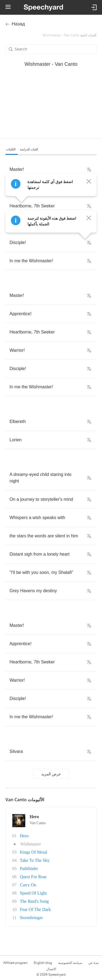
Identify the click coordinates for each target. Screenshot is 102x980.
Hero (24, 836)
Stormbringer (31, 918)
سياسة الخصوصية (70, 963)
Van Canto (38, 823)
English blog (43, 963)
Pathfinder (29, 869)
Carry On (28, 885)
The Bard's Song (34, 901)
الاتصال (51, 969)
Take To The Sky (35, 860)
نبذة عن (94, 963)
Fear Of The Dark (35, 909)
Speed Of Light (33, 893)
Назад (18, 24)
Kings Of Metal (33, 852)
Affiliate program (15, 963)
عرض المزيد (51, 774)
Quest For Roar (33, 877)
